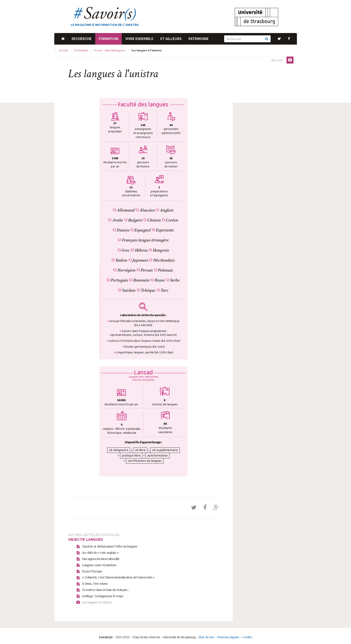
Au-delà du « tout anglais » (100, 552)
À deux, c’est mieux (94, 582)
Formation (108, 39)
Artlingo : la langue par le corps (102, 594)
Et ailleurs (171, 39)
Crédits (247, 635)
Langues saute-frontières (99, 564)
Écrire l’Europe (92, 570)
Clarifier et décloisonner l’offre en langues (109, 546)
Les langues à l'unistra (97, 600)
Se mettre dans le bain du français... (105, 588)
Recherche (82, 39)
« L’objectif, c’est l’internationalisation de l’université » (117, 576)
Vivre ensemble (139, 39)
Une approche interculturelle (100, 558)
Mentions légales (228, 635)
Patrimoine (199, 39)
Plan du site (207, 635)
